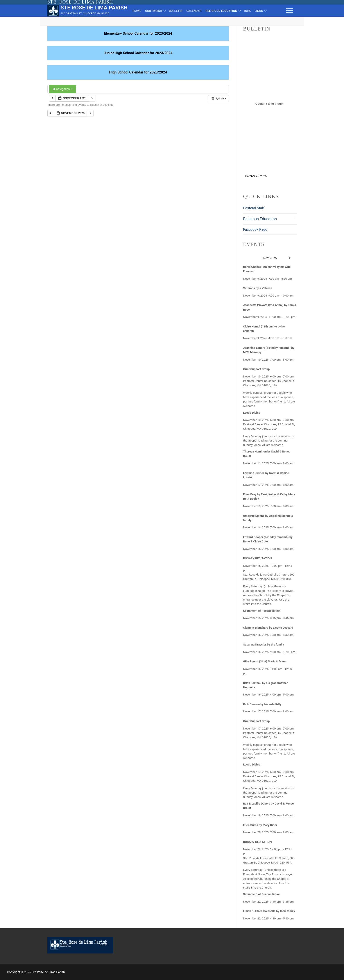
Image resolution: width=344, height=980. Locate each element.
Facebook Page (255, 230)
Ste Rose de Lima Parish (94, 8)
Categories (63, 89)
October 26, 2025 (256, 176)
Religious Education (260, 219)
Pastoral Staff (254, 208)
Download (278, 176)
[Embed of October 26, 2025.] (270, 104)
